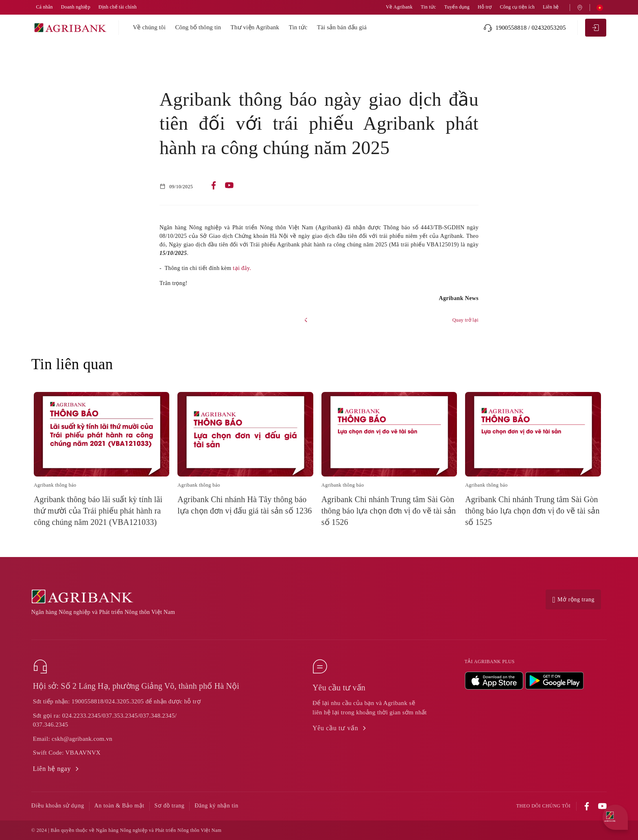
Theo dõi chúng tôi (543, 806)
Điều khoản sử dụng (58, 806)
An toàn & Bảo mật (119, 806)
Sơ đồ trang (170, 806)
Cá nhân (44, 7)
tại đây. (242, 268)
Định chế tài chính (118, 7)
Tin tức (428, 7)
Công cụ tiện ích (517, 7)
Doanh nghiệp (76, 7)
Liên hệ (551, 7)
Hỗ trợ (485, 7)
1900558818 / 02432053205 (525, 28)
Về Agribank (399, 7)
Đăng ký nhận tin (216, 806)
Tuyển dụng (457, 7)
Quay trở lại (465, 320)
